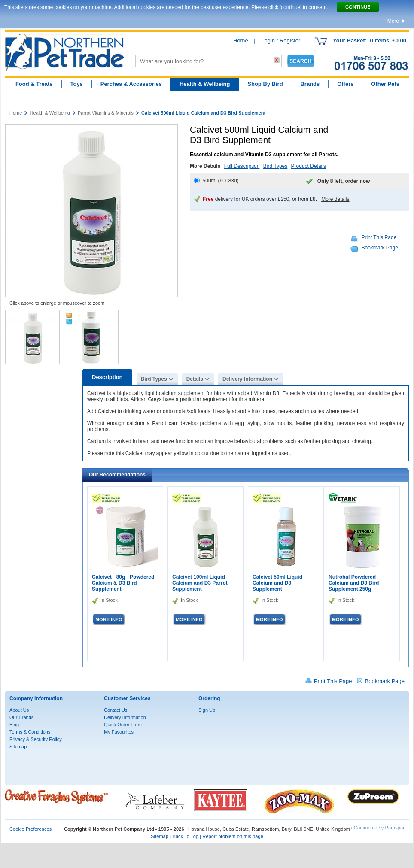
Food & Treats (34, 84)
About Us (19, 710)
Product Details (309, 166)
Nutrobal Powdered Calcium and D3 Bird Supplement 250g (354, 583)
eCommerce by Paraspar (378, 828)
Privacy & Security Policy (36, 739)
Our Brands (21, 717)
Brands (310, 84)
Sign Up (207, 710)
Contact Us (116, 710)
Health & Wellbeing (205, 84)
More (393, 21)
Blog (14, 725)
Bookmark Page (380, 248)
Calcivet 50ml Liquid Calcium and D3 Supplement (277, 583)
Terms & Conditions (30, 732)
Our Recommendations (117, 475)
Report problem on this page (233, 836)
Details (195, 379)
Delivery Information (247, 379)
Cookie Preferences (30, 829)
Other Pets (385, 84)
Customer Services (127, 698)
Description (107, 377)
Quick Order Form (123, 725)
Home (241, 41)
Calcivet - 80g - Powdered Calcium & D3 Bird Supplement (123, 583)
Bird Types (275, 166)
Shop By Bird (265, 84)
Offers (345, 84)
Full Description (242, 166)
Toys (76, 84)
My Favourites (119, 732)
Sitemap (18, 747)
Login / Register (281, 41)
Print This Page (379, 237)
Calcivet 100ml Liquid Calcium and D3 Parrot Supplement (200, 583)
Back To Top (185, 836)
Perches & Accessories (131, 84)
